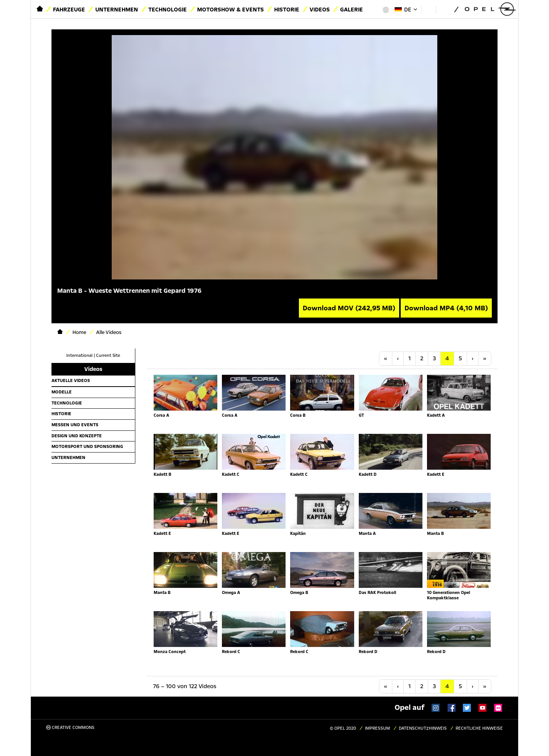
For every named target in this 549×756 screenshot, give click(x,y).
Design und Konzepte (77, 436)
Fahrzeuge (69, 10)
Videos (320, 10)
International (79, 356)
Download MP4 (446, 308)
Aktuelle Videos (71, 380)
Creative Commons (70, 728)
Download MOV (349, 308)
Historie (287, 10)
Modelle (62, 392)
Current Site (108, 356)
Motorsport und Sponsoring (87, 446)
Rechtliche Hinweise (479, 728)
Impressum (377, 728)
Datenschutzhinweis (423, 728)
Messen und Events (75, 425)
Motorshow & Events (230, 10)
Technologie (168, 10)
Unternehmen (117, 10)
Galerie (352, 10)
